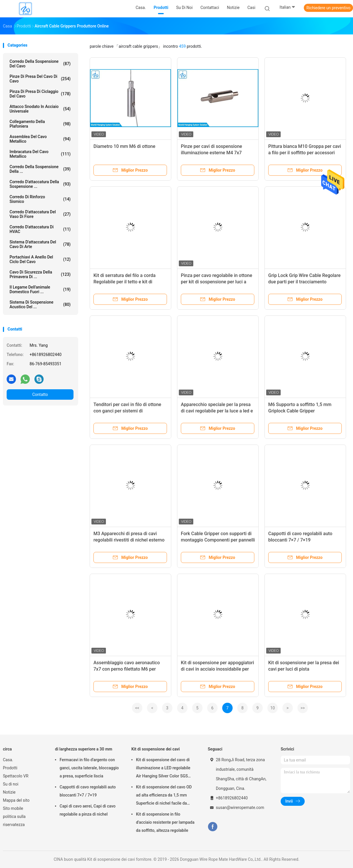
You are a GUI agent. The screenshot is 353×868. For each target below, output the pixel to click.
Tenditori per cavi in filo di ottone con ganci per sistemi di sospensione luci (127, 411)
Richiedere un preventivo (328, 8)
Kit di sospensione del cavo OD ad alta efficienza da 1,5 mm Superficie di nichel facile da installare (164, 796)
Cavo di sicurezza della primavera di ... (40, 274)
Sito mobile (13, 808)
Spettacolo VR (16, 776)
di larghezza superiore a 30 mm (84, 749)
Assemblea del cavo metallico (40, 139)
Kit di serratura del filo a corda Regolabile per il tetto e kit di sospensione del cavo (125, 282)
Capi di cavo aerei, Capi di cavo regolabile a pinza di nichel (88, 810)
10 (273, 708)
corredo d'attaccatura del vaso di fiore (40, 214)
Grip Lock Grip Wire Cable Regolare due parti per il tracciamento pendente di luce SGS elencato (304, 282)
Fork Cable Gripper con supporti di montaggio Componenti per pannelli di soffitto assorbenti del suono (218, 540)
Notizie (9, 792)
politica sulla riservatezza (14, 821)
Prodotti (10, 768)
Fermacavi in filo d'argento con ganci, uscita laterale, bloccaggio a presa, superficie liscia (89, 768)
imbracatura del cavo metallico (40, 154)
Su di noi (11, 784)
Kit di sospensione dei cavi (156, 749)
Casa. (8, 760)
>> (303, 708)
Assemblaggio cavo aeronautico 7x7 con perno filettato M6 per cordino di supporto (127, 669)
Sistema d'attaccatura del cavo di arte (40, 244)
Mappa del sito (16, 800)
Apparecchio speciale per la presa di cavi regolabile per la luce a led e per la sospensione (217, 411)
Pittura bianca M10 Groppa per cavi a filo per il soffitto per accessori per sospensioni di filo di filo (305, 153)
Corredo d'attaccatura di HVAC (40, 229)
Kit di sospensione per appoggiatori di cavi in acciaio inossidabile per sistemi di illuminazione (217, 669)
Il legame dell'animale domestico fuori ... (40, 289)
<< (137, 708)
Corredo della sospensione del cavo (40, 64)
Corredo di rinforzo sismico (40, 199)
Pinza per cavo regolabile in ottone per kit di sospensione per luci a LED (216, 282)
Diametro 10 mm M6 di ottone (124, 146)
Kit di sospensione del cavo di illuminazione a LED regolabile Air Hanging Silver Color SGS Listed (163, 769)
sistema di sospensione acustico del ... (40, 304)
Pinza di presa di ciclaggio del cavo (40, 94)
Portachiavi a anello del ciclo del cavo (40, 259)
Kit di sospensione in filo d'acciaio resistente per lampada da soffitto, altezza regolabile (165, 822)
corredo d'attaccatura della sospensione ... (40, 184)
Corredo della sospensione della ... (40, 169)
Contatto (40, 394)
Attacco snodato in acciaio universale (40, 109)
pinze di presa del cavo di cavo (40, 79)
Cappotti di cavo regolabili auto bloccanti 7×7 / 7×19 (88, 791)
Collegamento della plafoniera (40, 124)
